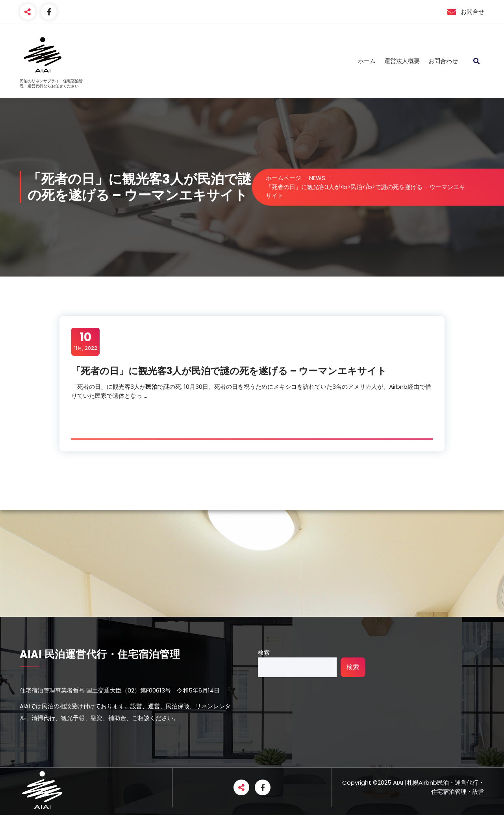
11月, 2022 (86, 341)
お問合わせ (443, 61)
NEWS (317, 178)
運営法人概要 (402, 61)
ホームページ (283, 178)
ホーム (367, 61)
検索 (264, 653)
